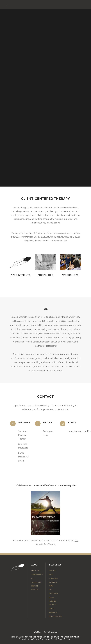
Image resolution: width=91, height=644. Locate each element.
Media (52, 597)
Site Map (37, 632)
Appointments (21, 275)
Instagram (54, 594)
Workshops (70, 275)
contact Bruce (61, 409)
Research (53, 612)
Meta (51, 586)
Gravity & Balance (50, 632)
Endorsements (55, 616)
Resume (35, 586)
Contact (35, 590)
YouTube (53, 571)
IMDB (51, 590)
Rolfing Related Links (53, 605)
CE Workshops (36, 580)
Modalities (45, 275)
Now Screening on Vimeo (54, 578)
